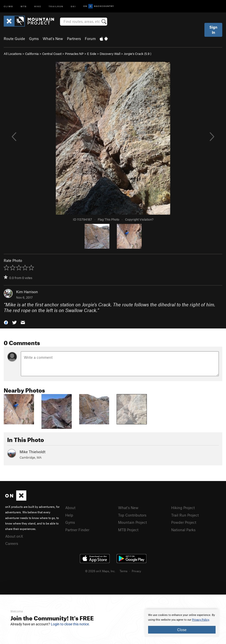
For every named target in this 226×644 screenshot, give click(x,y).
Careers (12, 543)
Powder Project (184, 522)
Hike (38, 6)
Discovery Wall (110, 54)
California (32, 54)
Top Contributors (132, 515)
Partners (74, 39)
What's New (53, 39)
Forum (90, 39)
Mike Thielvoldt (32, 452)
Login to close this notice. (70, 624)
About (70, 508)
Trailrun (56, 6)
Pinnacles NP (74, 54)
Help (69, 515)
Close (182, 630)
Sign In (213, 30)
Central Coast (52, 54)
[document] (182, 623)
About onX (14, 536)
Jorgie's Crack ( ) (138, 54)
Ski (73, 6)
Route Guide (14, 39)
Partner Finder (77, 530)
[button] (6, 322)
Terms (124, 571)
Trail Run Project (185, 515)
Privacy (136, 571)
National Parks (183, 530)
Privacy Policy (201, 620)
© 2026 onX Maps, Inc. (100, 571)
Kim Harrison (27, 292)
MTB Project (128, 530)
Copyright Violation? (139, 219)
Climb (8, 6)
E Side (92, 54)
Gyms (34, 39)
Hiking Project (183, 508)
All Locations (13, 54)
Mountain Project (132, 522)
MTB (24, 6)
